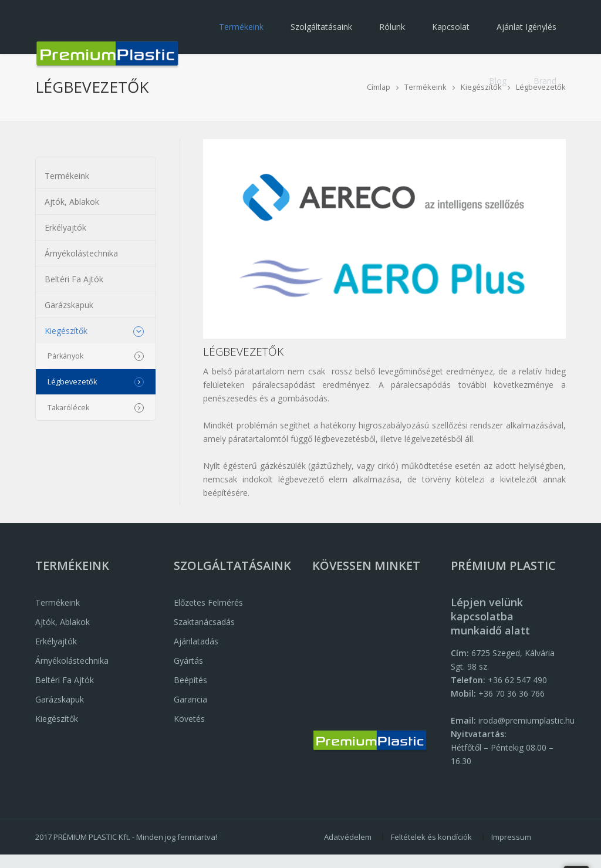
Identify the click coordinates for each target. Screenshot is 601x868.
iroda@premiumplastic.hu (526, 720)
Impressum (511, 837)
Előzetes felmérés (208, 602)
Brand (545, 81)
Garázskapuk (69, 305)
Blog (498, 81)
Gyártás (188, 661)
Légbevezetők (72, 382)
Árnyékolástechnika (81, 253)
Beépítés (190, 680)
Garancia (190, 699)
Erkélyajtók (65, 227)
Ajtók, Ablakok (72, 202)
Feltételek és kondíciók (431, 837)
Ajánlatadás (196, 641)
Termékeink (241, 27)
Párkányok (65, 356)
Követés (189, 719)
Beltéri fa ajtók (74, 279)
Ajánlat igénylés (526, 27)
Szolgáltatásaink (321, 27)
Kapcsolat (451, 27)
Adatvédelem (348, 837)
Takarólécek (68, 408)
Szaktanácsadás (204, 622)
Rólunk (392, 27)
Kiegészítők (66, 331)
